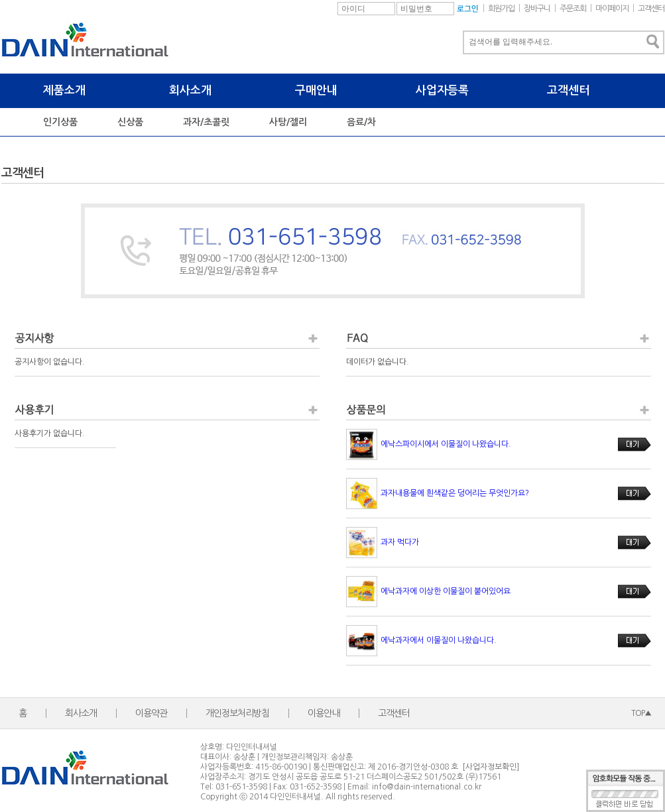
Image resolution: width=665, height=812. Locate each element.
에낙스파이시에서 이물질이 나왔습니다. (446, 444)
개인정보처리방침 (237, 713)
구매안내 (316, 90)
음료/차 (361, 122)
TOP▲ (641, 713)
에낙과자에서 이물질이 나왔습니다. (439, 640)
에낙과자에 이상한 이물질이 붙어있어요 (446, 591)
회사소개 (190, 90)
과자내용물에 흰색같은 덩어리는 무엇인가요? (455, 493)
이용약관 (151, 713)
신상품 (130, 122)
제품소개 (64, 90)
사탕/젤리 (288, 122)
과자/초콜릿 (206, 122)
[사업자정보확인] (491, 767)
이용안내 (324, 713)
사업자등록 (442, 90)
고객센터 (568, 90)
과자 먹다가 (400, 542)
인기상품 (60, 122)
